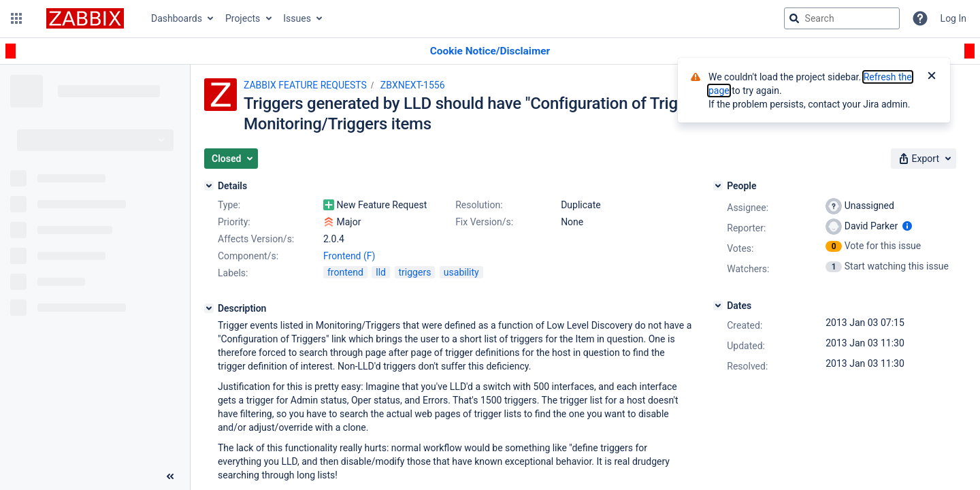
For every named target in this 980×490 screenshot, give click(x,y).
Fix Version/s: (484, 222)
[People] (718, 186)
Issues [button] (297, 18)
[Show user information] (907, 226)
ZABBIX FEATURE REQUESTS (305, 85)
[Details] (209, 186)
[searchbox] (842, 18)
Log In (953, 18)
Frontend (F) (349, 256)
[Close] (932, 77)
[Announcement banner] (490, 51)
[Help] (920, 18)
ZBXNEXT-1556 (413, 85)
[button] (16, 18)
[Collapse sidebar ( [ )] (170, 476)
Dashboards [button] (177, 18)
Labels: (233, 273)
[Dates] (718, 306)
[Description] (209, 308)
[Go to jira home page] (85, 18)
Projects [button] (243, 18)
